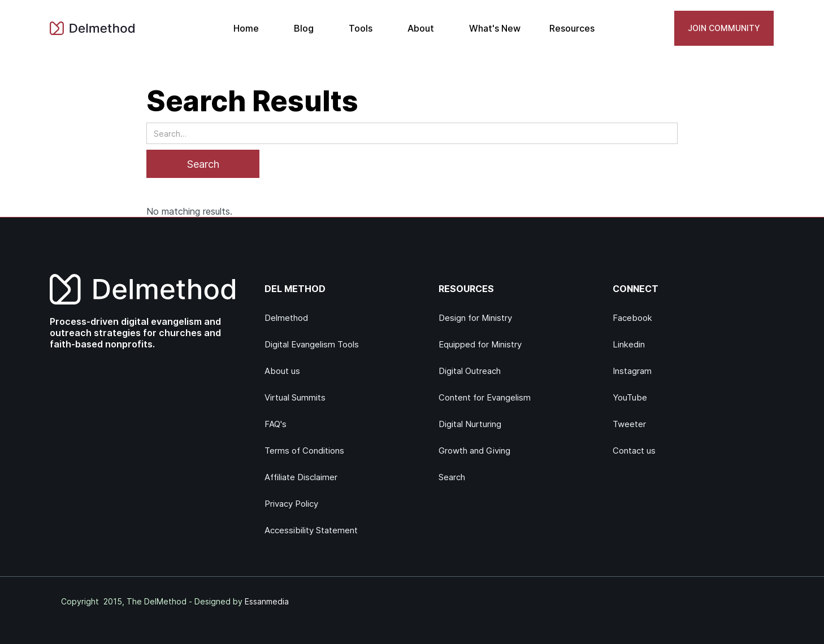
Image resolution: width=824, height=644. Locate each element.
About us (282, 371)
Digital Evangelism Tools (312, 344)
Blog (304, 28)
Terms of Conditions (304, 451)
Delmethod (286, 318)
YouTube (630, 397)
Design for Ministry (475, 318)
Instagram (632, 371)
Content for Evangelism (485, 397)
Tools (361, 28)
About (421, 28)
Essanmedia (267, 601)
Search (452, 477)
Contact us (634, 451)
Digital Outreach (470, 371)
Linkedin (629, 344)
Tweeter (629, 424)
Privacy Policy (291, 504)
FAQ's (276, 424)
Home (246, 28)
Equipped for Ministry (480, 344)
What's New (495, 28)
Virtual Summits (295, 397)
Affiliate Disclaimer (301, 477)
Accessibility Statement (311, 530)
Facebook (632, 318)
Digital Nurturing (470, 424)
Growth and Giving (474, 451)
